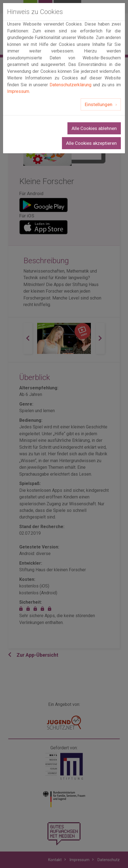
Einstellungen (99, 104)
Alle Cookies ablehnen (94, 128)
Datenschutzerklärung (70, 85)
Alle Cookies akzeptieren (91, 143)
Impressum (18, 91)
